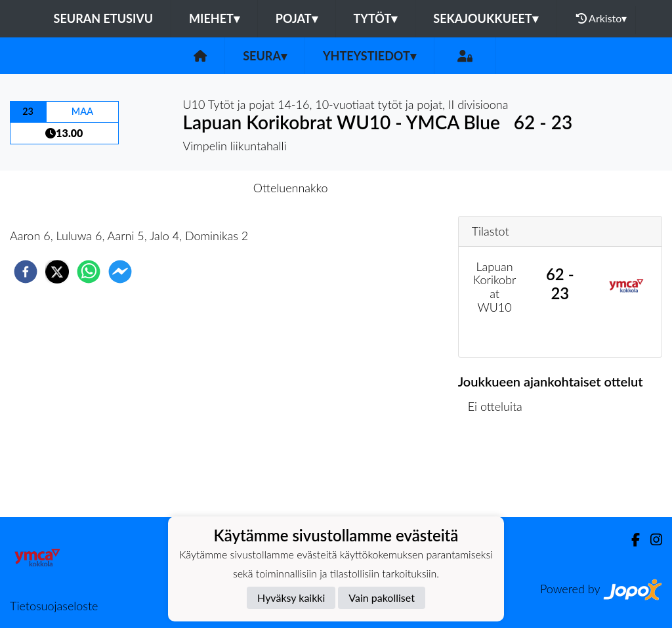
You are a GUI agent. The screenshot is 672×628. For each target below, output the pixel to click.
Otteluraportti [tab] (384, 188)
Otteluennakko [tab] (291, 188)
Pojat (297, 18)
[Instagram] (651, 540)
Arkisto (602, 18)
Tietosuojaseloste (54, 606)
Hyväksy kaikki (291, 597)
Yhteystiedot (369, 56)
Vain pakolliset (382, 597)
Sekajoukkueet (485, 18)
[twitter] (57, 272)
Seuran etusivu (104, 18)
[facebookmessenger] (120, 272)
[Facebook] (630, 540)
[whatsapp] (89, 272)
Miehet (214, 18)
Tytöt (376, 18)
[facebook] (26, 272)
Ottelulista (500, 473)
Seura (265, 56)
